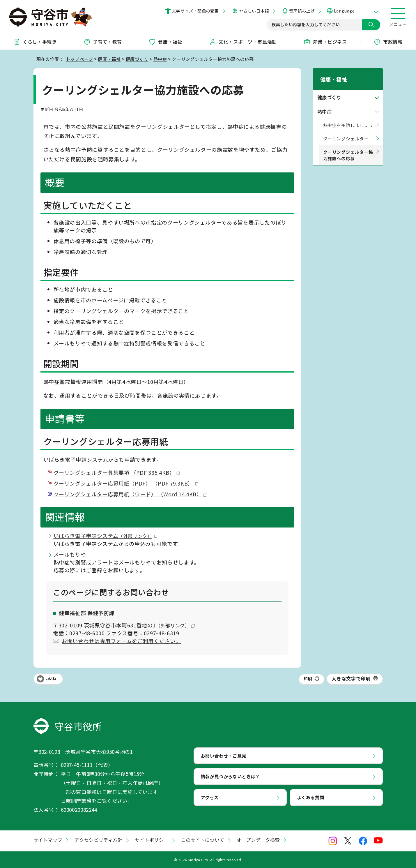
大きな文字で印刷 (351, 678)
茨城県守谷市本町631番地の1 (139, 625)
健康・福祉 (165, 42)
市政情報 (388, 42)
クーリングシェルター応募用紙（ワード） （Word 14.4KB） (130, 494)
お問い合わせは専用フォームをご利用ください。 (121, 641)
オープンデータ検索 (258, 840)
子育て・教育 (103, 42)
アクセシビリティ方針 (98, 840)
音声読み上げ (302, 11)
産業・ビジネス (325, 42)
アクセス (210, 797)
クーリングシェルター (346, 131)
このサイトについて (203, 840)
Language (344, 11)
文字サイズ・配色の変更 (195, 11)
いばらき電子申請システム (105, 536)
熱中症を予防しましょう (348, 118)
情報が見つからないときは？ (230, 776)
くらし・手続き (35, 42)
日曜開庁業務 (76, 801)
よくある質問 (311, 797)
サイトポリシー (152, 840)
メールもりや (70, 554)
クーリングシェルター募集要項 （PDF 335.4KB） (117, 472)
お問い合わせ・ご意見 (224, 756)
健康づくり (137, 59)
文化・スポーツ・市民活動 (243, 42)
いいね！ (53, 679)
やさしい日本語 (254, 11)
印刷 (308, 679)
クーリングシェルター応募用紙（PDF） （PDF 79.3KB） (126, 483)
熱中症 (160, 59)
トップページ (79, 59)
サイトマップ (48, 840)
